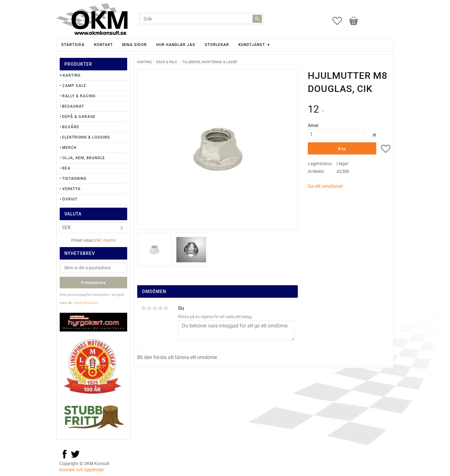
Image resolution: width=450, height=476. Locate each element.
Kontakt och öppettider (82, 470)
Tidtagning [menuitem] (74, 179)
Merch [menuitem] (69, 148)
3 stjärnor (155, 308)
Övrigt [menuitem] (70, 199)
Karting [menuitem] (72, 75)
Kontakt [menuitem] (103, 45)
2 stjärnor (149, 308)
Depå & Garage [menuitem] (79, 117)
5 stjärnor (166, 308)
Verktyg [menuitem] (71, 189)
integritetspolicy (86, 303)
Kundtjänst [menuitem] (252, 45)
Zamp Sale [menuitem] (74, 86)
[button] (340, 21)
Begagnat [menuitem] (73, 106)
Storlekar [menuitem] (217, 45)
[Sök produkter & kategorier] (201, 19)
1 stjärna (143, 308)
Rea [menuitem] (66, 168)
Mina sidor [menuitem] (135, 45)
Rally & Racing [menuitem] (79, 96)
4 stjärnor (160, 308)
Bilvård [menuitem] (71, 127)
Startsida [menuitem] (73, 45)
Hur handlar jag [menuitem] (176, 45)
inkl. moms (105, 240)
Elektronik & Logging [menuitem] (86, 137)
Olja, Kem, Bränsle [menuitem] (84, 158)
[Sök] (257, 19)
